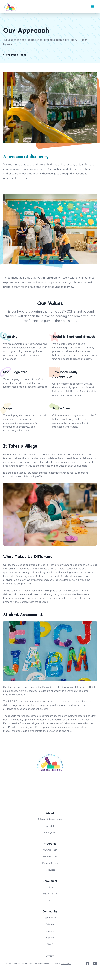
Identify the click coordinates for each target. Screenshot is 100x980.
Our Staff (50, 826)
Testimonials (50, 918)
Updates (50, 931)
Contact (50, 956)
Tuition (50, 887)
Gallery (50, 938)
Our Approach (50, 850)
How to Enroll (50, 894)
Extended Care (50, 857)
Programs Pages (16, 55)
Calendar (50, 924)
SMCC (50, 944)
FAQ (50, 900)
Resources (50, 870)
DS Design (66, 964)
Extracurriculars (50, 863)
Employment (50, 833)
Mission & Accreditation (50, 819)
